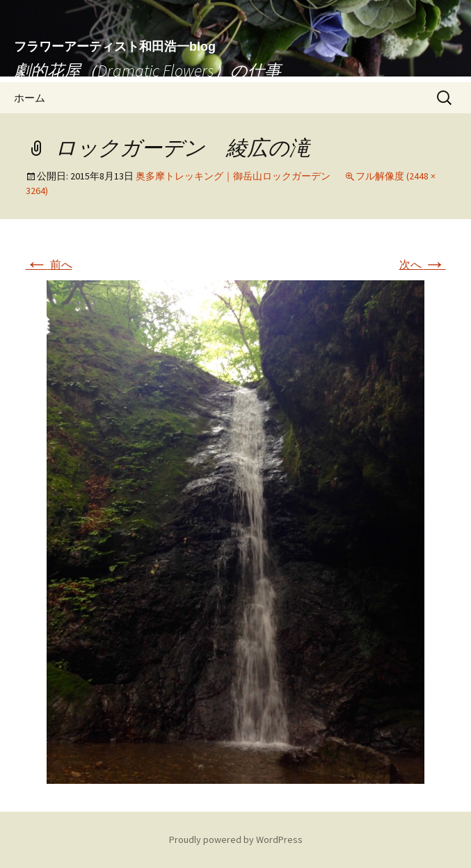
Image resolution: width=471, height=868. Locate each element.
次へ (423, 264)
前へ (49, 264)
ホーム (30, 98)
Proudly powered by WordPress (236, 839)
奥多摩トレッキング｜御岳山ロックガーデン (233, 176)
